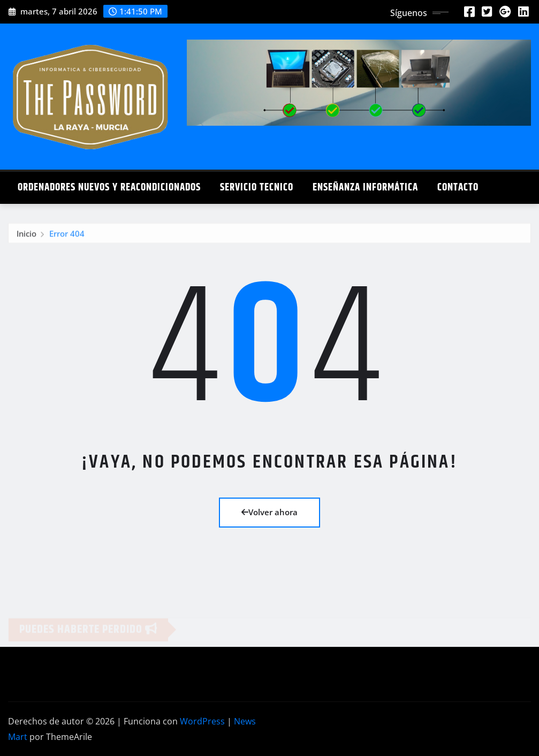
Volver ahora (269, 512)
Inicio (26, 235)
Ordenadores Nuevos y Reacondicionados (109, 188)
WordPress (202, 721)
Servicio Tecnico (257, 188)
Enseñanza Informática (365, 188)
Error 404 (67, 235)
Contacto (458, 188)
